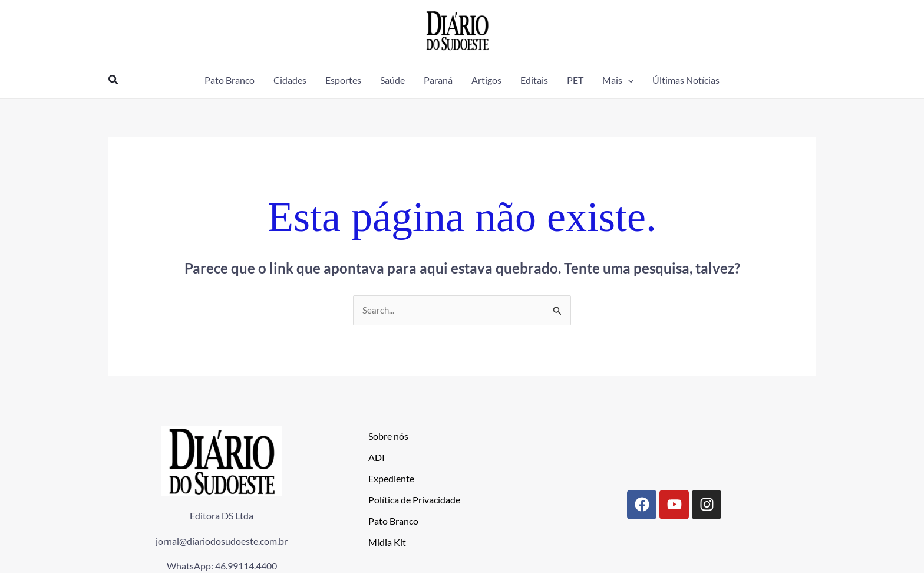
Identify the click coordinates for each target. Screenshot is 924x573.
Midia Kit (387, 543)
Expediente (391, 479)
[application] (628, 80)
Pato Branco (393, 521)
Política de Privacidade (414, 500)
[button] (114, 80)
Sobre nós (388, 437)
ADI (377, 458)
